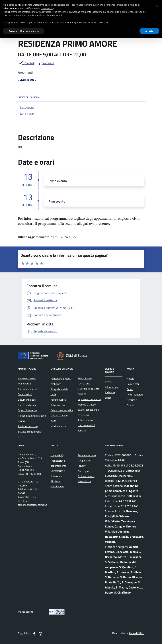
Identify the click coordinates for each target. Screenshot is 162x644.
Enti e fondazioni (27, 405)
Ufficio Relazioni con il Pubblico (29, 484)
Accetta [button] (149, 31)
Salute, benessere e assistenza (88, 412)
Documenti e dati (27, 400)
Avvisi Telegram (135, 395)
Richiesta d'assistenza (57, 484)
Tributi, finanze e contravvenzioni (87, 423)
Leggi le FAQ (57, 455)
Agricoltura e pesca (61, 379)
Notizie (130, 379)
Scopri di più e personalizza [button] (24, 31)
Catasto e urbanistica (62, 410)
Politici (21, 421)
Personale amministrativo (32, 416)
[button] (157, 6)
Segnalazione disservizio (58, 473)
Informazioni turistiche (112, 390)
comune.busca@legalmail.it (33, 505)
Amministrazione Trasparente (27, 381)
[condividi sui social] (27, 63)
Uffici (21, 437)
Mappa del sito (26, 612)
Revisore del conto (28, 426)
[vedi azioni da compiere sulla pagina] (45, 63)
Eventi (108, 382)
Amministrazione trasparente (87, 458)
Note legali (83, 471)
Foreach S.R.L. (137, 633)
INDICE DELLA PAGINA (81, 97)
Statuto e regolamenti (30, 432)
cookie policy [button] (48, 8)
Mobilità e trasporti (88, 405)
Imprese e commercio (89, 399)
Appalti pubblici (58, 400)
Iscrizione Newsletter (133, 402)
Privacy (82, 466)
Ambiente (56, 384)
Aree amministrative (29, 389)
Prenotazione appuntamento (59, 463)
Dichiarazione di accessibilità (86, 479)
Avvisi (130, 389)
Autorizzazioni (58, 405)
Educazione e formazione (85, 381)
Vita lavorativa (58, 426)
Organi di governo (27, 410)
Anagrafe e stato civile (60, 392)
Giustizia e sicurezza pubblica (88, 391)
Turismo (82, 431)
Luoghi (109, 398)
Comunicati (133, 384)
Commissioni (25, 394)
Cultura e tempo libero (59, 418)
